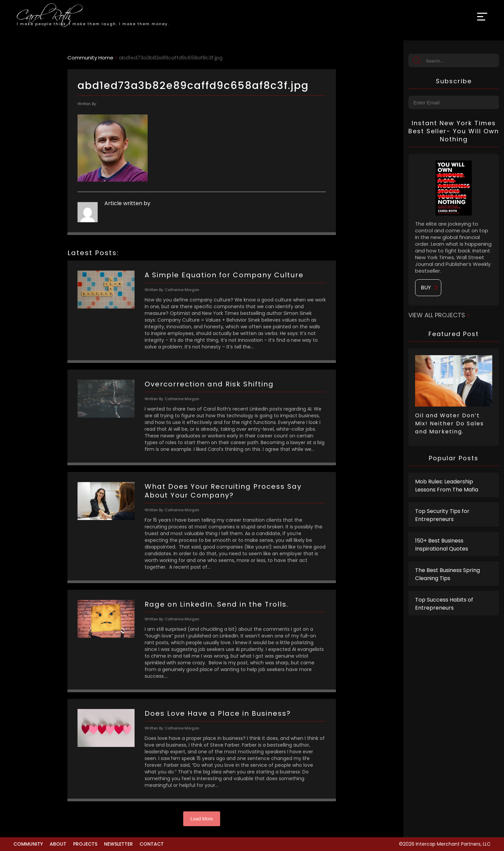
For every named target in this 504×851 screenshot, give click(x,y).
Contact (152, 844)
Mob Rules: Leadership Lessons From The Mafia (447, 486)
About (58, 844)
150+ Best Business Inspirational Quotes (442, 545)
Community (28, 844)
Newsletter (118, 844)
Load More (202, 819)
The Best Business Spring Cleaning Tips (447, 574)
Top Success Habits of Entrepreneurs (444, 604)
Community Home (90, 58)
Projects (85, 844)
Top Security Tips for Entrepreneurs (442, 515)
